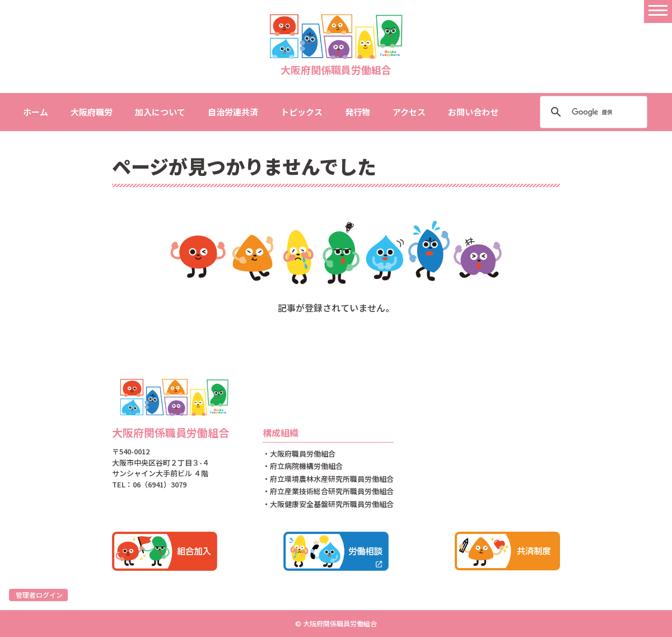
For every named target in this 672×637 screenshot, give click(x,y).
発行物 (358, 112)
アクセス (409, 112)
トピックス (302, 112)
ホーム (36, 112)
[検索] (592, 112)
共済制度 (507, 551)
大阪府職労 (92, 112)
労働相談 (336, 551)
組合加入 (165, 551)
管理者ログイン (39, 595)
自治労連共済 (233, 112)
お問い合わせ (473, 112)
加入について (160, 112)
